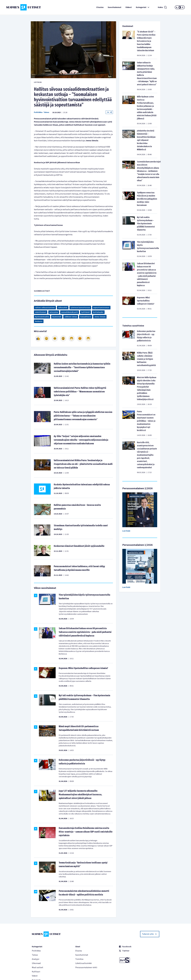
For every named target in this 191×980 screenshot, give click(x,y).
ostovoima (54, 312)
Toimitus (79, 959)
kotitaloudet (98, 312)
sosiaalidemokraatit (70, 312)
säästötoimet (41, 312)
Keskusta (39, 321)
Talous (46, 112)
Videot (129, 7)
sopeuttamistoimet (101, 308)
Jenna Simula (100, 317)
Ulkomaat (36, 963)
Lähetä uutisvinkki (83, 963)
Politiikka (38, 112)
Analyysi (36, 959)
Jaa (109, 112)
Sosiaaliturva (86, 317)
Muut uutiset (38, 967)
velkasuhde (63, 308)
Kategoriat (143, 7)
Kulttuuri (36, 972)
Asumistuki (57, 317)
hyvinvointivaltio (42, 317)
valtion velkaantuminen (45, 308)
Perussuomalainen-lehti (86, 967)
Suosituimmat (114, 7)
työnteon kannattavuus (80, 308)
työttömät (85, 312)
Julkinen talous (71, 317)
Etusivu (100, 7)
